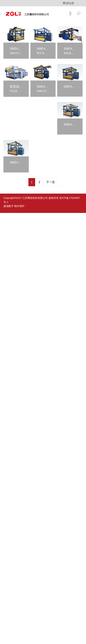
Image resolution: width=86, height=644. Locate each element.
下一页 (51, 182)
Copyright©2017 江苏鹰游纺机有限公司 (26, 198)
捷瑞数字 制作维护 (14, 206)
